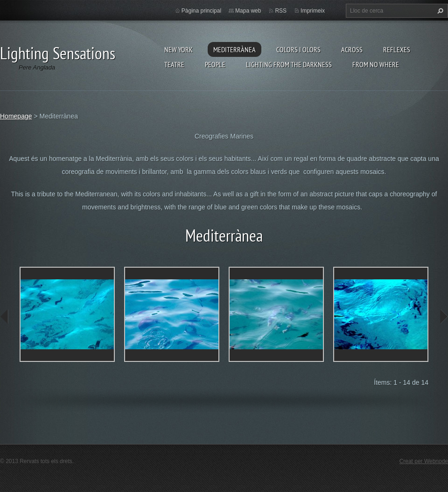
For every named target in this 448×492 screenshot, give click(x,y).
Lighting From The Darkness (289, 64)
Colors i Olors (298, 49)
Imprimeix (313, 11)
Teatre (174, 64)
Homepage (16, 116)
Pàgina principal (201, 11)
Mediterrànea (234, 49)
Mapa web (248, 11)
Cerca (439, 11)
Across (352, 49)
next (443, 317)
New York (178, 49)
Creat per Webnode (424, 461)
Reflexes (397, 49)
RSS (281, 11)
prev (5, 317)
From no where (376, 64)
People (215, 64)
